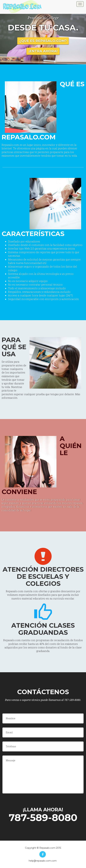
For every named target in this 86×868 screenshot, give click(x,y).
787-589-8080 (43, 818)
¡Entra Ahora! (43, 51)
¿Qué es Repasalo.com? (43, 41)
